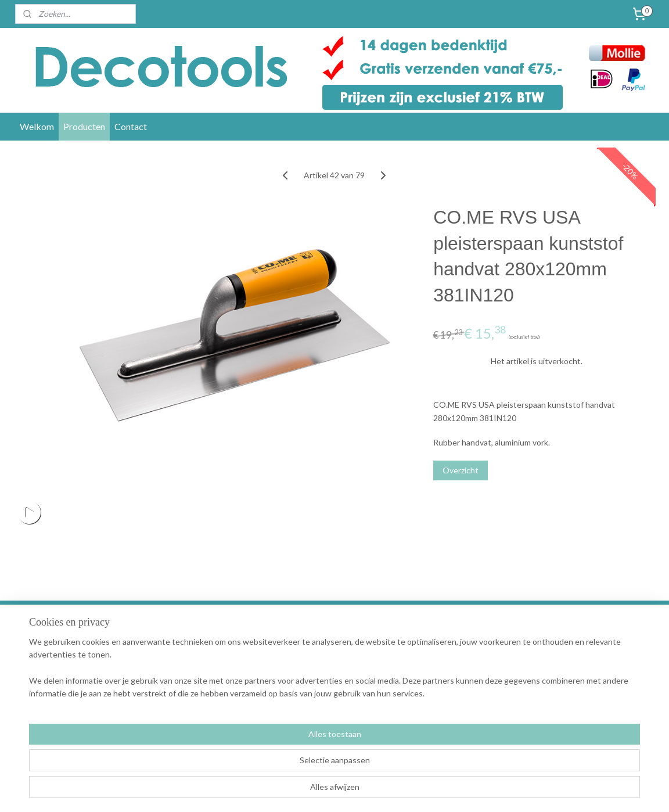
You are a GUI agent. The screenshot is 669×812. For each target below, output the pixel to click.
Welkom (37, 126)
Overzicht (461, 470)
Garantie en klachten (198, 665)
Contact (131, 126)
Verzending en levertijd (202, 652)
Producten (84, 126)
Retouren (177, 678)
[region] (258, 766)
